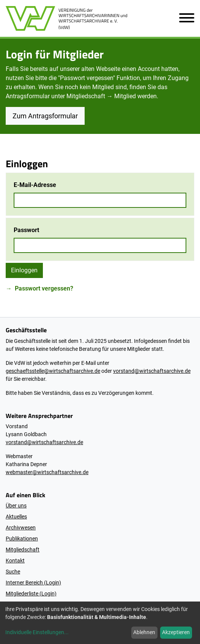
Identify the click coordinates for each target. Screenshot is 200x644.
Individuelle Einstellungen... (37, 632)
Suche (13, 572)
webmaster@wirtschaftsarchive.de (47, 472)
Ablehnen (144, 632)
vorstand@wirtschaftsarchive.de (152, 371)
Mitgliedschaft (23, 550)
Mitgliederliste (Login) (31, 594)
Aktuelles (16, 517)
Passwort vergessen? (44, 288)
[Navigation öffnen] (184, 18)
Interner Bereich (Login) (33, 583)
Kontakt (15, 561)
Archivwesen (21, 528)
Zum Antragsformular (45, 116)
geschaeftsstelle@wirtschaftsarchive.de (53, 371)
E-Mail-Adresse (35, 185)
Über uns (16, 506)
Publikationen (22, 539)
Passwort (26, 230)
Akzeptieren (176, 632)
